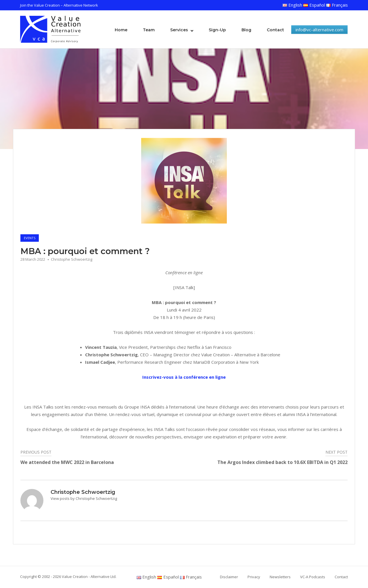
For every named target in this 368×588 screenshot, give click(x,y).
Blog (246, 30)
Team (149, 30)
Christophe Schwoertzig (72, 259)
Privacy (254, 577)
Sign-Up (217, 30)
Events (30, 238)
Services (179, 30)
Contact (275, 30)
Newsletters (280, 577)
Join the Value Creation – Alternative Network (59, 5)
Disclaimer (229, 577)
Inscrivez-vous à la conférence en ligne (184, 377)
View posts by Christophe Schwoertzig (84, 498)
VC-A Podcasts (313, 577)
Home (121, 30)
